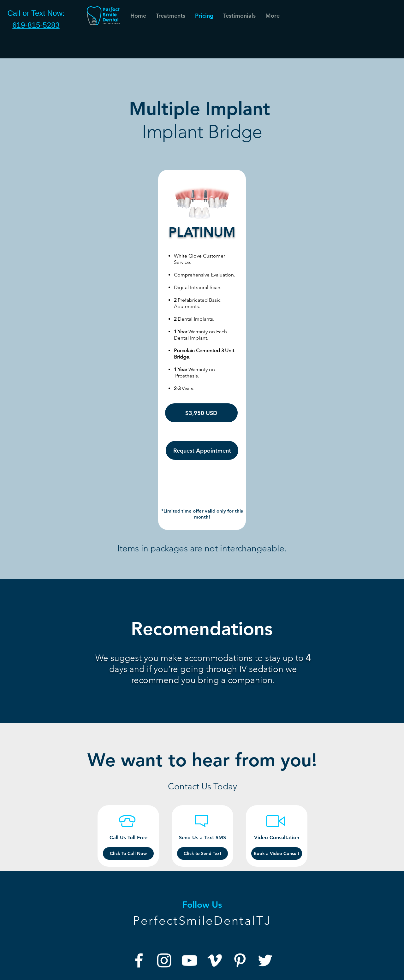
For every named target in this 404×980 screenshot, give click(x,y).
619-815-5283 (36, 25)
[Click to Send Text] (202, 853)
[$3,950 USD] (201, 413)
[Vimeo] (215, 960)
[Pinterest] (240, 960)
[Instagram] (164, 960)
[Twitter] (265, 960)
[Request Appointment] (202, 450)
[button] (239, 16)
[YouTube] (189, 960)
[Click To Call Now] (128, 853)
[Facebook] (139, 960)
